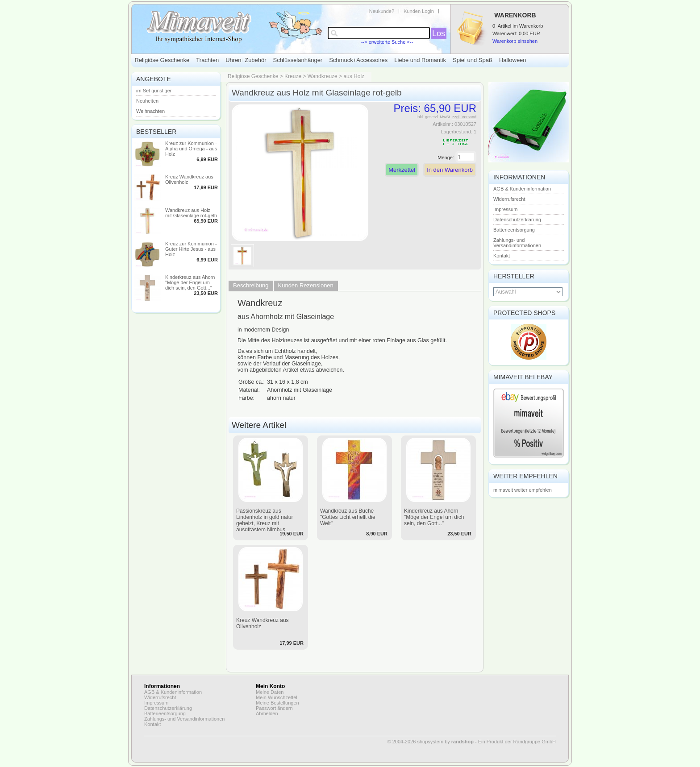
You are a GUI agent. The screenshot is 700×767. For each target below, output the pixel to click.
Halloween (513, 60)
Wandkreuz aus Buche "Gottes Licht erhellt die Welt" (348, 517)
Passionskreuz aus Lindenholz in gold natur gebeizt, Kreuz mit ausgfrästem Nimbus (265, 520)
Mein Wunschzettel (277, 697)
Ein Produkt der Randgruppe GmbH (517, 742)
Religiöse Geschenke (162, 60)
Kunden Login (419, 11)
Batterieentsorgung (514, 230)
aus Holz (354, 76)
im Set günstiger (154, 91)
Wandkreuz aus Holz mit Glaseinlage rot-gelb (191, 213)
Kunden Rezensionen (306, 285)
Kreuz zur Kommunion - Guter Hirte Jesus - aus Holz (191, 249)
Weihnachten (150, 111)
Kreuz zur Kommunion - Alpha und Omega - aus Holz (191, 149)
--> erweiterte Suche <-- (387, 42)
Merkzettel (402, 170)
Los (439, 33)
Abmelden (267, 713)
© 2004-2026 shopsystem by (431, 742)
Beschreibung (251, 285)
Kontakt (502, 256)
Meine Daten (270, 692)
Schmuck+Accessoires (358, 60)
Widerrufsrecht (509, 199)
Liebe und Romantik (420, 60)
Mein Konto (270, 686)
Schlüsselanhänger (298, 60)
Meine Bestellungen (277, 703)
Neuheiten (147, 101)
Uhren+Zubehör (246, 60)
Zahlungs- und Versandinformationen (517, 243)
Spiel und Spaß (473, 60)
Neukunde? (382, 11)
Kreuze (293, 76)
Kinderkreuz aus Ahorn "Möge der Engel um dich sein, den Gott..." (190, 282)
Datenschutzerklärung (517, 220)
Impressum (505, 209)
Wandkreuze (323, 76)
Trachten (207, 60)
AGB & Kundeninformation (522, 189)
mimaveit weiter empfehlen (523, 490)
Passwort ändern (274, 708)
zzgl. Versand (464, 117)
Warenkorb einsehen (515, 41)
